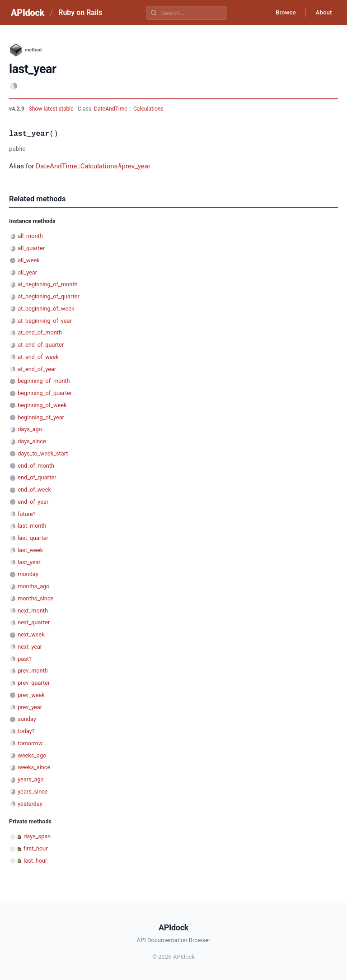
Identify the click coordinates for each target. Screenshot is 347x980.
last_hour (35, 861)
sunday (27, 719)
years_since (33, 792)
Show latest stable (52, 109)
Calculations (148, 109)
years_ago (31, 779)
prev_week (31, 695)
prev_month (33, 671)
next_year (30, 647)
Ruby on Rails (80, 12)
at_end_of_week (38, 357)
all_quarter (31, 248)
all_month (30, 236)
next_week (31, 634)
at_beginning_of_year (45, 321)
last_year (29, 562)
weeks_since (34, 767)
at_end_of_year (37, 369)
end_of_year (33, 502)
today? (26, 731)
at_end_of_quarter (41, 345)
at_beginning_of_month (47, 284)
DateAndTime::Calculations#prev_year (93, 166)
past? (25, 659)
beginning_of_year (41, 417)
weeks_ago (32, 755)
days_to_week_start (43, 453)
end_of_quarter (37, 477)
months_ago (33, 586)
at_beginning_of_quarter (49, 296)
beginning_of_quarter (45, 393)
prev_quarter (34, 683)
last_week (30, 550)
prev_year (30, 707)
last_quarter (33, 538)
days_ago (30, 429)
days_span (37, 836)
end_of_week (34, 490)
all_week (28, 260)
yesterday (30, 804)
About (322, 13)
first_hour (36, 848)
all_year (27, 272)
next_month (33, 611)
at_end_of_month (40, 332)
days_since (32, 441)
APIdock (28, 13)
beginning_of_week (42, 405)
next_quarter (34, 622)
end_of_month (36, 466)
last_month (32, 526)
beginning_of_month (44, 381)
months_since (35, 598)
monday (28, 574)
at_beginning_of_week (46, 309)
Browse (281, 13)
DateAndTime (111, 109)
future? (27, 514)
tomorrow (30, 743)
